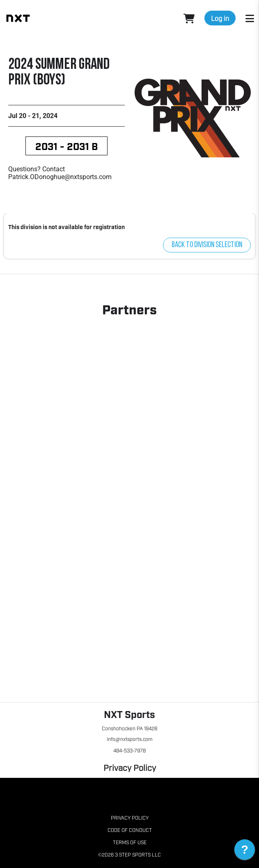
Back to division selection (207, 245)
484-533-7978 (129, 750)
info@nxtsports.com (129, 739)
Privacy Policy (130, 767)
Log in (220, 18)
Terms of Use (130, 842)
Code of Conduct (130, 830)
